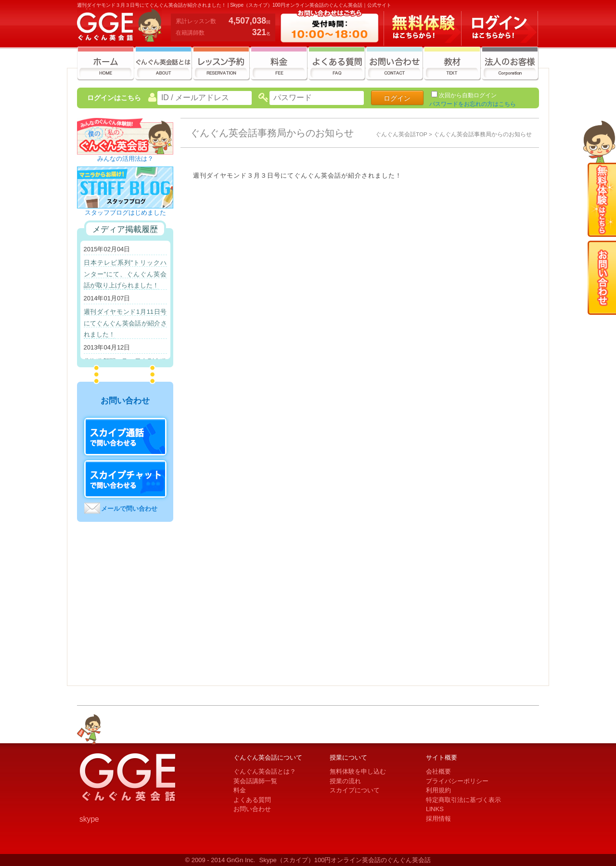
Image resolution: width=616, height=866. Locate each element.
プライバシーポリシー (457, 781)
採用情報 (438, 819)
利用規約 (438, 790)
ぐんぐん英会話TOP (401, 134)
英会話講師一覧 (255, 781)
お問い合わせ (252, 809)
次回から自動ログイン (468, 95)
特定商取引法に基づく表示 (463, 800)
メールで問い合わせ (129, 509)
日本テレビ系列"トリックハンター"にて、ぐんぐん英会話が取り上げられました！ (125, 274)
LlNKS (435, 809)
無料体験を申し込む (358, 771)
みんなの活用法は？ (125, 155)
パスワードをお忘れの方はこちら (473, 104)
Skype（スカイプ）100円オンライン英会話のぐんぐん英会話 (345, 860)
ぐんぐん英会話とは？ (265, 771)
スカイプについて (355, 790)
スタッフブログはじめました (125, 209)
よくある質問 (252, 800)
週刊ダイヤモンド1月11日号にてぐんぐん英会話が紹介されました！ (125, 323)
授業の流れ (345, 781)
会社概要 (438, 771)
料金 (240, 790)
